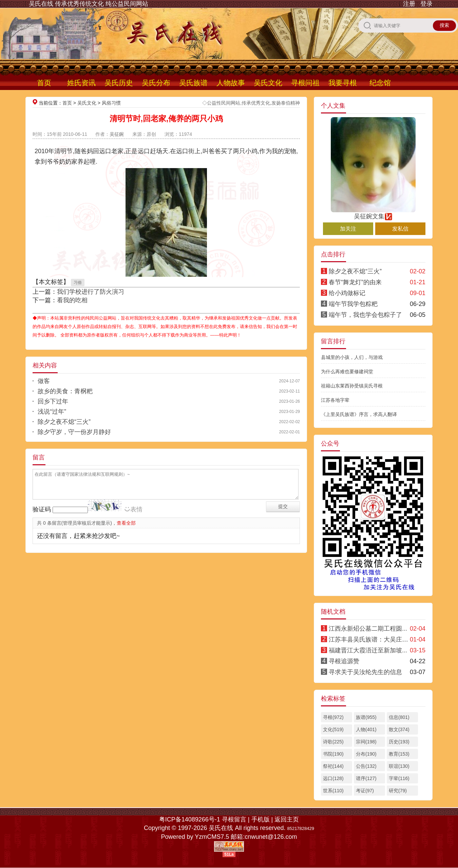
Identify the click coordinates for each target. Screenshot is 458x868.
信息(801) (399, 717)
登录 (426, 4)
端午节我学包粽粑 (353, 304)
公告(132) (366, 766)
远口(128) (333, 778)
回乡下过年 (53, 401)
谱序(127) (366, 778)
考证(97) (365, 791)
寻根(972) (333, 717)
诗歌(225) (333, 742)
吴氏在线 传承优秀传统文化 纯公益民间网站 (89, 4)
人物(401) (366, 729)
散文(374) (399, 729)
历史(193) (399, 742)
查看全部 (126, 523)
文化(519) (333, 729)
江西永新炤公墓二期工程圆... (368, 629)
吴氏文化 (268, 83)
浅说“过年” (52, 412)
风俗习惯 (111, 103)
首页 (44, 83)
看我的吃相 (72, 300)
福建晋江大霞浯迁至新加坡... (368, 650)
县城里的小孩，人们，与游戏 (352, 357)
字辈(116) (399, 778)
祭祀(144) (333, 766)
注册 (409, 4)
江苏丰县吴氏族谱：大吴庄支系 (371, 639)
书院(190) (333, 754)
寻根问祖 (305, 83)
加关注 (348, 229)
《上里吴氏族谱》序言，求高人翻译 (359, 414)
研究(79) (398, 791)
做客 (44, 381)
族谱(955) (366, 717)
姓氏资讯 (81, 83)
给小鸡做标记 (347, 293)
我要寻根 (343, 83)
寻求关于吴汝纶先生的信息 (365, 672)
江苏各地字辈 (335, 400)
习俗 (78, 283)
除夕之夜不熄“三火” (64, 422)
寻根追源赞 (344, 661)
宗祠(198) (366, 742)
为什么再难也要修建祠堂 (347, 372)
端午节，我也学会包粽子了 (365, 315)
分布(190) (366, 754)
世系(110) (333, 791)
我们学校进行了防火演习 (91, 292)
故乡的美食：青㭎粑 (65, 391)
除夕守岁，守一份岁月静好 (74, 432)
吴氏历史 (119, 83)
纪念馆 (380, 83)
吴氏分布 (156, 83)
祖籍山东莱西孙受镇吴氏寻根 (352, 386)
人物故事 (231, 83)
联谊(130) (399, 766)
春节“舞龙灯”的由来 (355, 282)
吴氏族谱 (193, 83)
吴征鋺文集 (373, 213)
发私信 (400, 229)
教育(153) (399, 754)
